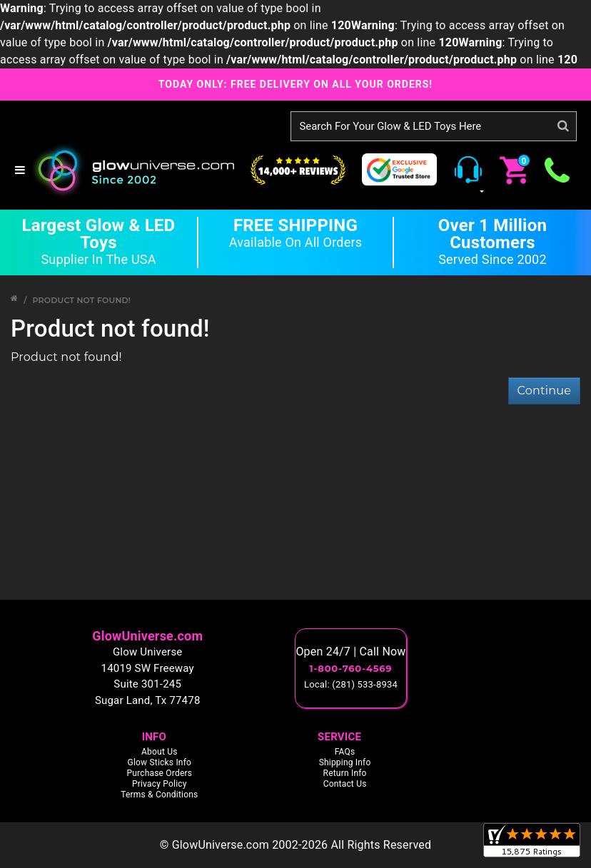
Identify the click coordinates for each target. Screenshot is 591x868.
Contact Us (345, 784)
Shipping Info (345, 762)
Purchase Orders (159, 773)
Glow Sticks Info (160, 762)
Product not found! (81, 300)
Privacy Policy (160, 784)
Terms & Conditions (159, 795)
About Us (160, 752)
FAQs (345, 752)
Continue (544, 390)
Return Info (345, 773)
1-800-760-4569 (351, 668)
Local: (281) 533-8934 (351, 684)
